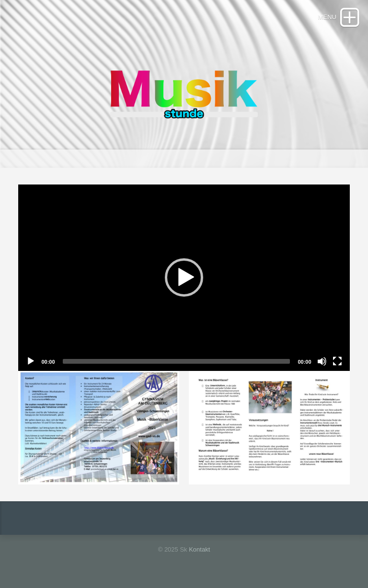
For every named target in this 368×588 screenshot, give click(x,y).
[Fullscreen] (337, 361)
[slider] (177, 361)
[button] (184, 277)
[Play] (31, 361)
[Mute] (322, 361)
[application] (184, 278)
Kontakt (199, 549)
